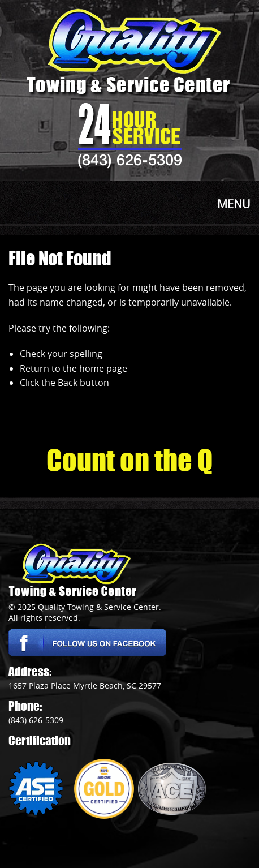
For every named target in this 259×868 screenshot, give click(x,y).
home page (103, 368)
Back (68, 383)
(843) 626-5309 (130, 160)
